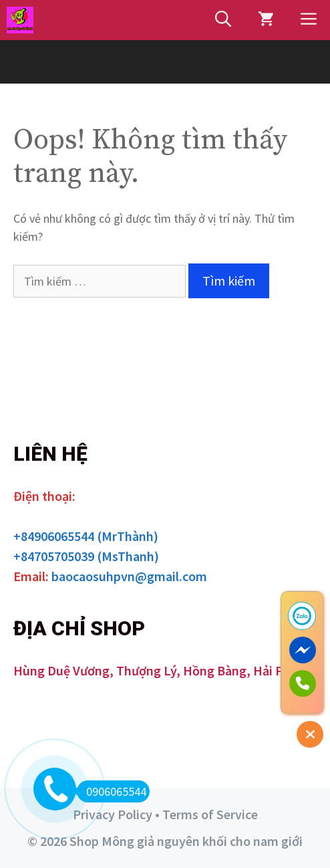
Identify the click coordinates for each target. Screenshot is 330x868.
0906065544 (112, 791)
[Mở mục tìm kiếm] (223, 20)
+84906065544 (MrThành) (86, 536)
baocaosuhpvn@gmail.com (129, 576)
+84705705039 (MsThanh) (86, 556)
